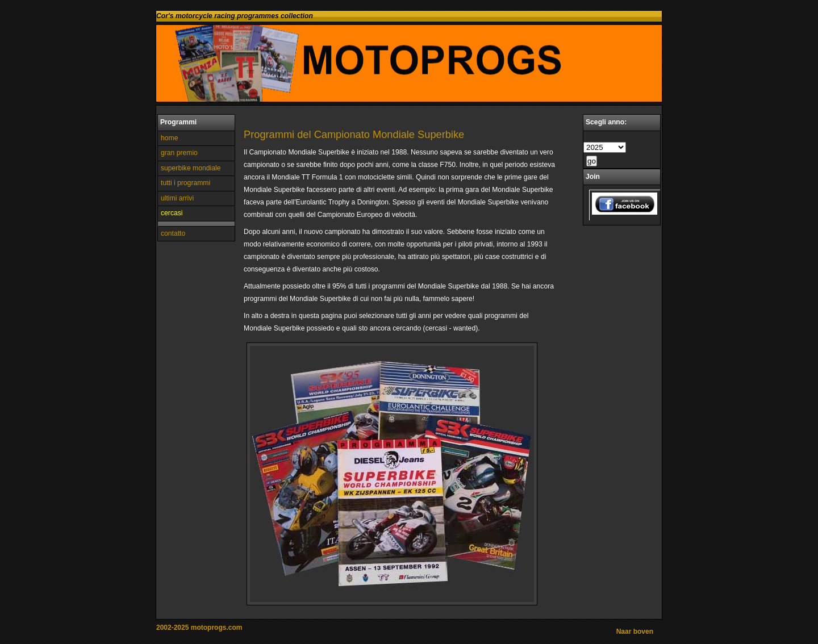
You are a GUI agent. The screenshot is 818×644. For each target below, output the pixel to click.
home (169, 138)
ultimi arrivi (177, 198)
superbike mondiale (191, 168)
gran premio (179, 153)
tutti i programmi (185, 183)
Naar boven (635, 632)
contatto (173, 233)
